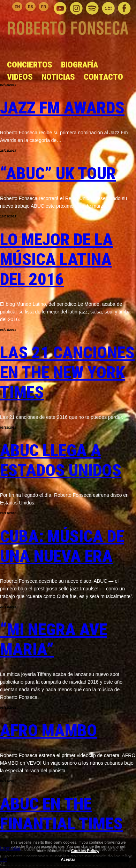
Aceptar (68, 859)
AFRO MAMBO (48, 730)
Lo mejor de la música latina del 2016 (56, 259)
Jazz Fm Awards (62, 108)
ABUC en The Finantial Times (61, 814)
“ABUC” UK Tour (58, 173)
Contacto (103, 77)
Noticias (58, 77)
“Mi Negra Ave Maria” (54, 639)
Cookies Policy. (85, 851)
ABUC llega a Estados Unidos (61, 460)
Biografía (80, 65)
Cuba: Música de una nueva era (62, 546)
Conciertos (30, 65)
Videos (20, 77)
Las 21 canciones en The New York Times (67, 372)
